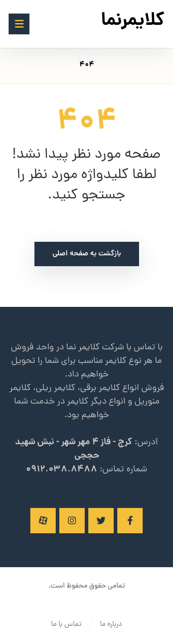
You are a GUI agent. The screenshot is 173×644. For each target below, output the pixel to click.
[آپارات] (43, 521)
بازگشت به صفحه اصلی (87, 254)
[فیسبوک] (130, 521)
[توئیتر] (101, 521)
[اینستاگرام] (72, 521)
